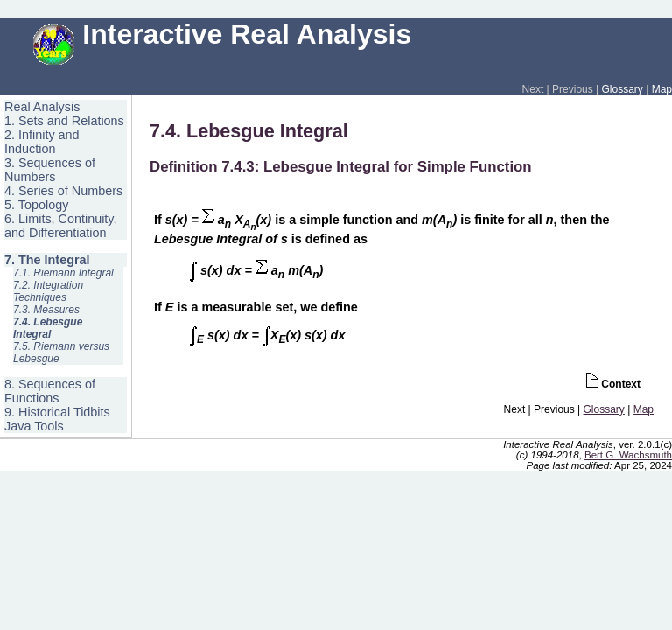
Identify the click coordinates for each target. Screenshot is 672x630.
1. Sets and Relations (64, 121)
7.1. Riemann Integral (63, 273)
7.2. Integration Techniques (48, 291)
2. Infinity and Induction (42, 142)
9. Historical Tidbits (57, 412)
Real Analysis (42, 107)
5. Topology (36, 205)
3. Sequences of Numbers (50, 170)
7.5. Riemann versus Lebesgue (61, 353)
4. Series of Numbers (63, 191)
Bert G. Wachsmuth (628, 455)
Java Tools (34, 426)
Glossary (623, 89)
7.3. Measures (46, 310)
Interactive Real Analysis (222, 34)
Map (662, 89)
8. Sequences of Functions (50, 391)
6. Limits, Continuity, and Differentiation (61, 226)
